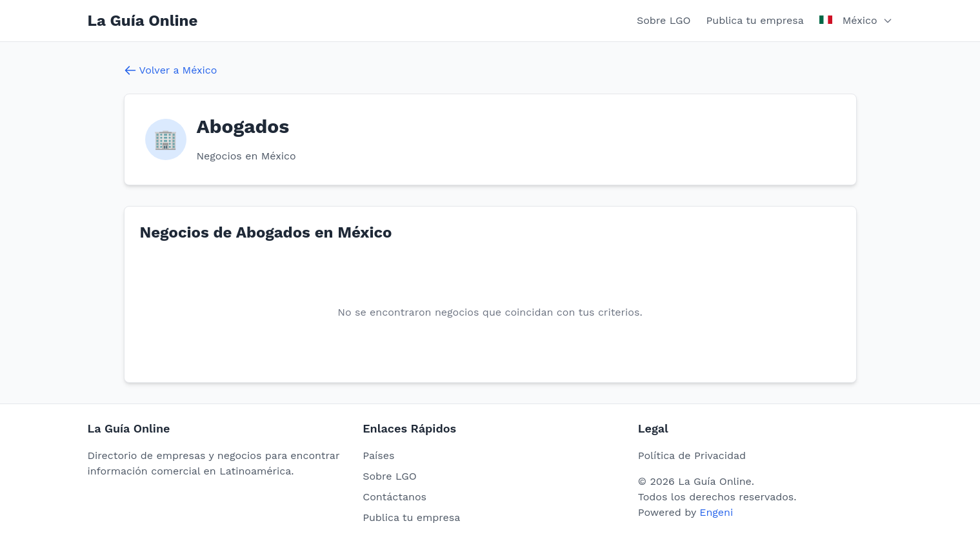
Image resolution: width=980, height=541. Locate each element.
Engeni (716, 512)
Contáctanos (395, 497)
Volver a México (171, 70)
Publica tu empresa (755, 20)
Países (378, 455)
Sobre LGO (664, 20)
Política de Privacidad (692, 455)
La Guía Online (143, 21)
